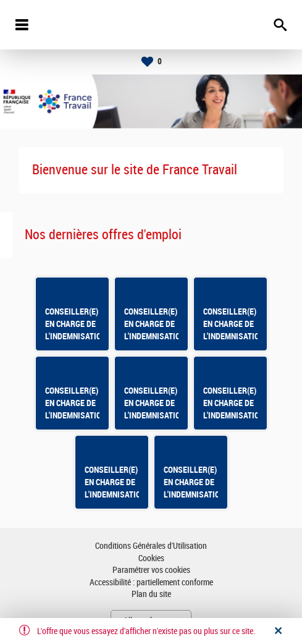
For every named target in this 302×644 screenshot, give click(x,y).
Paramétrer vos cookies (151, 570)
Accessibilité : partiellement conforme (151, 583)
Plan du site (151, 594)
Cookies (151, 558)
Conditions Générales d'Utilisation (151, 546)
